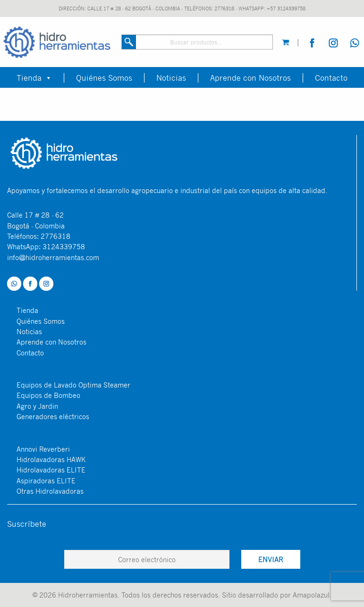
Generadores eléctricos (53, 416)
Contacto (331, 78)
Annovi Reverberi (43, 449)
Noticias (171, 78)
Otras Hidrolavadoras (50, 491)
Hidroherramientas (88, 595)
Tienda (34, 78)
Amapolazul (311, 595)
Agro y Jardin (37, 406)
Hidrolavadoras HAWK (51, 459)
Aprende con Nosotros (250, 78)
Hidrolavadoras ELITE (51, 470)
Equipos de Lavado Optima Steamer (73, 385)
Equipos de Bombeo (48, 395)
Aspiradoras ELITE (46, 481)
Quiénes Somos (104, 78)
